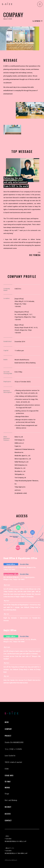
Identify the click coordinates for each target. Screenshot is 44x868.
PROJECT (8, 736)
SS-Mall (8, 781)
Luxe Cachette (10, 756)
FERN (7, 769)
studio (13, 749)
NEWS (7, 722)
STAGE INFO (9, 775)
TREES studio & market (13, 762)
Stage (7, 794)
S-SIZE (7, 4)
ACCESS (8, 814)
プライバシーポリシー (11, 860)
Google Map (24, 564)
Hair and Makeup (11, 800)
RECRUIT (8, 807)
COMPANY (8, 729)
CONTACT (8, 820)
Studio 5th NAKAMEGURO (14, 742)
